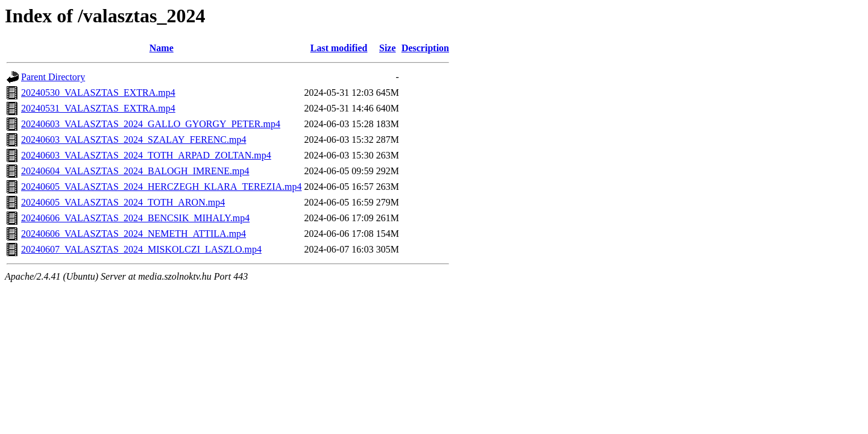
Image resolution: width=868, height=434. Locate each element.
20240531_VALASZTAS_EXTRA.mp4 (98, 108)
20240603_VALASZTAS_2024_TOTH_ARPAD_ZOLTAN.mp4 (146, 155)
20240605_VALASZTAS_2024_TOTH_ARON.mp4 (123, 202)
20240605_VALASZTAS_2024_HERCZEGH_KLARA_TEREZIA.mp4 (162, 187)
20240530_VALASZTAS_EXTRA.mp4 (98, 93)
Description (425, 48)
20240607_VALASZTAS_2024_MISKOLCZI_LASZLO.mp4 (141, 249)
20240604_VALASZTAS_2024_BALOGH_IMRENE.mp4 (135, 171)
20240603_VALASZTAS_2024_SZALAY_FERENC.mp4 (134, 140)
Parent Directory (53, 77)
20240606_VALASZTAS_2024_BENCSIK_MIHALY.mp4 (135, 218)
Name (162, 48)
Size (388, 48)
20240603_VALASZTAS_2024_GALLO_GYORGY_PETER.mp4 (151, 124)
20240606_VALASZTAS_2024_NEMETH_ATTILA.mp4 (134, 234)
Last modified (339, 48)
